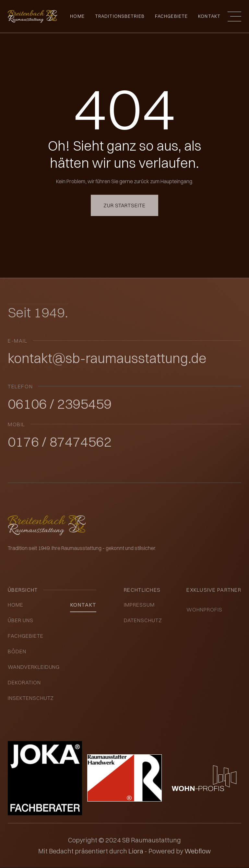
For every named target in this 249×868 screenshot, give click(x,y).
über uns (21, 620)
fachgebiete (171, 16)
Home (77, 16)
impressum (139, 605)
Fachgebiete (26, 636)
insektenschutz (31, 698)
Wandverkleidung (34, 667)
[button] (234, 17)
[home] (32, 16)
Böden (17, 651)
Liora (136, 851)
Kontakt (209, 16)
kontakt (83, 605)
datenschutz (143, 620)
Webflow (198, 851)
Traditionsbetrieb (120, 16)
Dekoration (24, 682)
